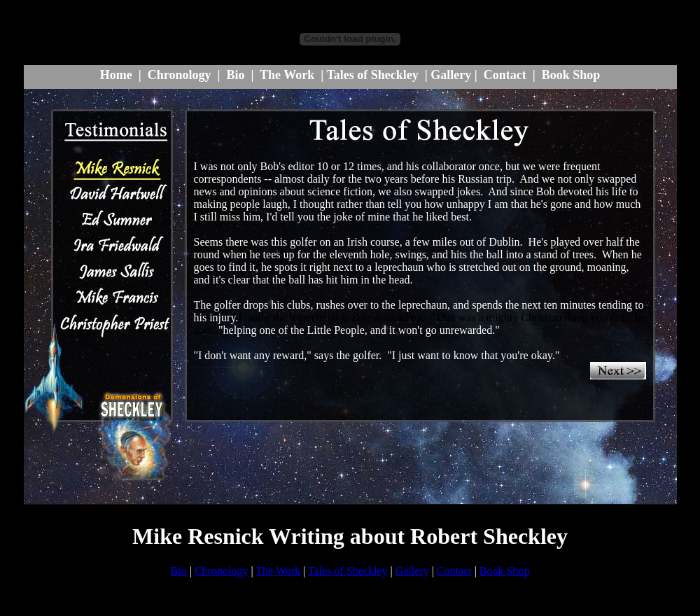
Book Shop (571, 75)
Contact (505, 75)
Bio (235, 75)
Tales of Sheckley (372, 75)
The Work (287, 75)
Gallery (451, 75)
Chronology (180, 75)
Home (116, 75)
